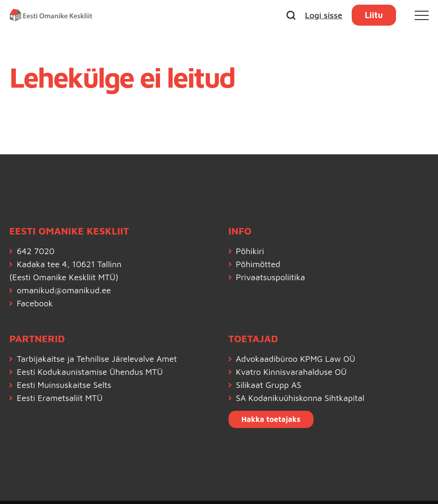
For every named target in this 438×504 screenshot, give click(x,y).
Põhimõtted (258, 264)
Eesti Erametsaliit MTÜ (60, 398)
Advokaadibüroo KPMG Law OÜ (296, 359)
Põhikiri (250, 251)
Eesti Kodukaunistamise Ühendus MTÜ (90, 372)
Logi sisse (324, 15)
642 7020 (36, 251)
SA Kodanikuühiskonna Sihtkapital (300, 398)
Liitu (374, 15)
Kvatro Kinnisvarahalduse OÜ (292, 372)
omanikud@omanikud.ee (64, 290)
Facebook (35, 303)
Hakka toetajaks (271, 419)
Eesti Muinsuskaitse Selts (64, 385)
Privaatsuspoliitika (271, 277)
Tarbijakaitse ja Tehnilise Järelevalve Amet (97, 359)
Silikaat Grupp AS (269, 385)
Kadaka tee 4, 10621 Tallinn (69, 264)
